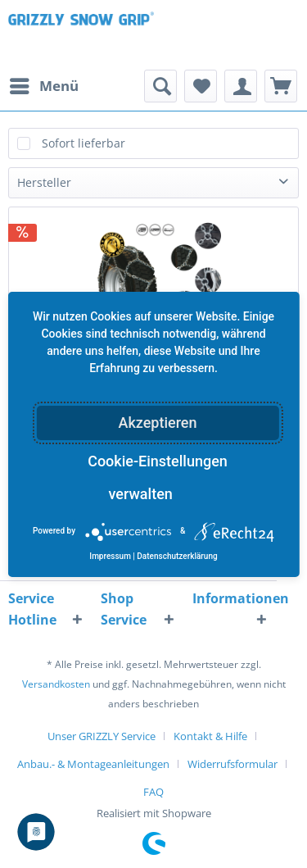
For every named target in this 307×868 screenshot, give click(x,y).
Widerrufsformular (233, 764)
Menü (44, 84)
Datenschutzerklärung (177, 556)
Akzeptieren (157, 423)
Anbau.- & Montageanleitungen (93, 764)
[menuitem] (43, 86)
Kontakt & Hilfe (210, 736)
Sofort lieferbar (84, 143)
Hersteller (44, 182)
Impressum (110, 556)
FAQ (153, 792)
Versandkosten (56, 684)
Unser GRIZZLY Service (102, 736)
